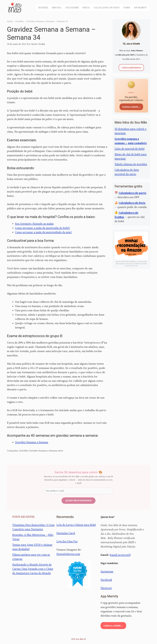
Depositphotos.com (68, 554)
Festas (86, 8)
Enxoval (57, 8)
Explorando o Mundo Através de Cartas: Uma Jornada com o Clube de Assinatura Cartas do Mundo (33, 569)
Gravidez (43, 8)
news (60, 451)
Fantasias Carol (66, 533)
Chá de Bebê (72, 8)
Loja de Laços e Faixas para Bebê (76, 525)
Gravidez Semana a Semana (32, 442)
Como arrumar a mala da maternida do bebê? (42, 228)
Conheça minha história (131, 68)
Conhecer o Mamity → (131, 107)
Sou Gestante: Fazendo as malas (34, 224)
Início (10, 21)
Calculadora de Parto (107, 8)
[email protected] (120, 555)
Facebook (106, 580)
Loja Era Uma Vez (67, 542)
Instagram (107, 572)
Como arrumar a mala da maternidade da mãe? (43, 232)
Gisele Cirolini (38, 44)
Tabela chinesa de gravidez (131, 164)
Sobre (127, 8)
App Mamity (140, 8)
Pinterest (106, 588)
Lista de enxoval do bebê (130, 149)
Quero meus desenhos (78, 501)
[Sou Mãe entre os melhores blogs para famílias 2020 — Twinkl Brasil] (79, 574)
